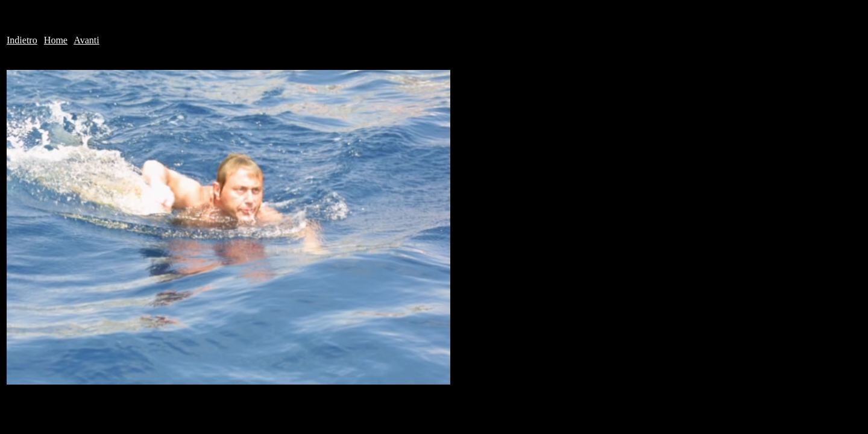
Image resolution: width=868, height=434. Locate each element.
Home (56, 40)
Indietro (22, 40)
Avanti (86, 40)
